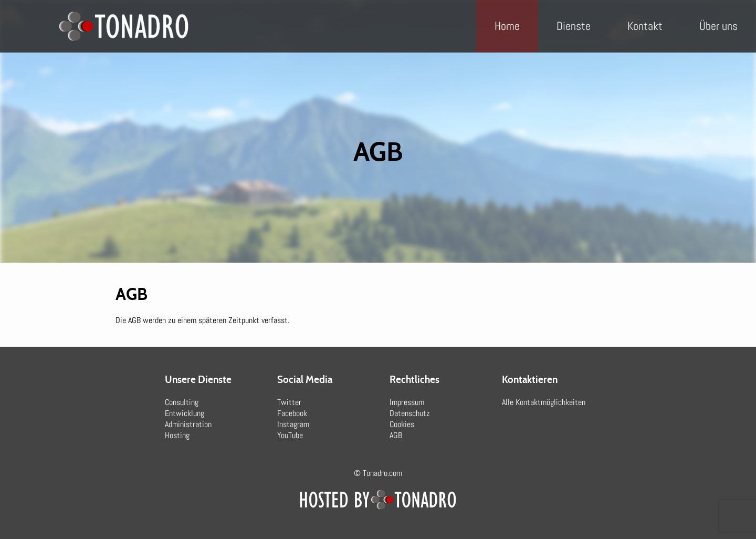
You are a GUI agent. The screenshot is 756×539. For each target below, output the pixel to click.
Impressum (407, 402)
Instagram (293, 424)
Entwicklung (185, 413)
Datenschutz (410, 413)
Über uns (718, 26)
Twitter (289, 402)
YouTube (290, 435)
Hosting (177, 435)
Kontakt (645, 26)
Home (507, 26)
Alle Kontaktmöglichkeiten (544, 402)
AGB (396, 435)
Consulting (182, 402)
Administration (188, 424)
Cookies (402, 424)
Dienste (574, 26)
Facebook (292, 413)
